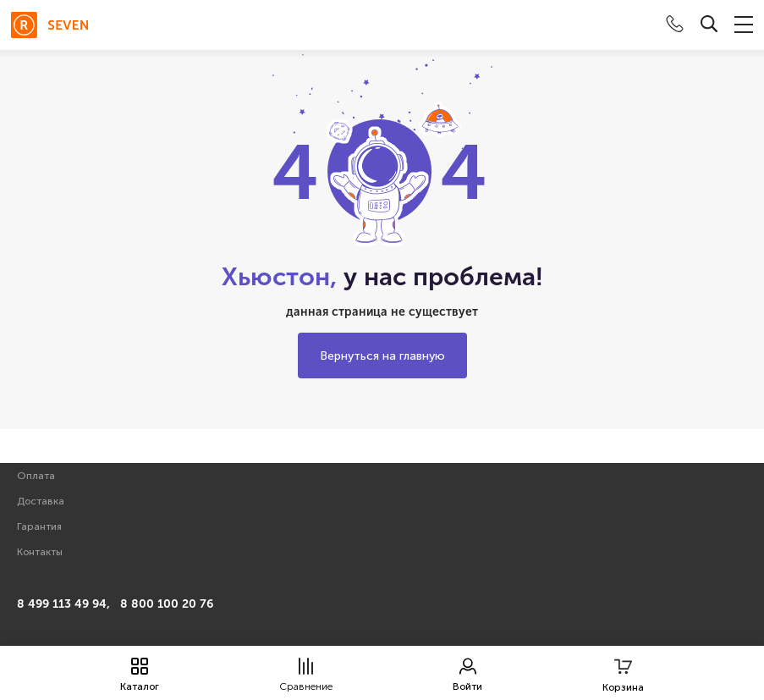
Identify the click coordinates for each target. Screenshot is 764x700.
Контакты (40, 552)
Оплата (36, 476)
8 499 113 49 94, (63, 604)
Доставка (41, 501)
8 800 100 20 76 (167, 604)
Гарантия (39, 526)
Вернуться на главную (382, 356)
